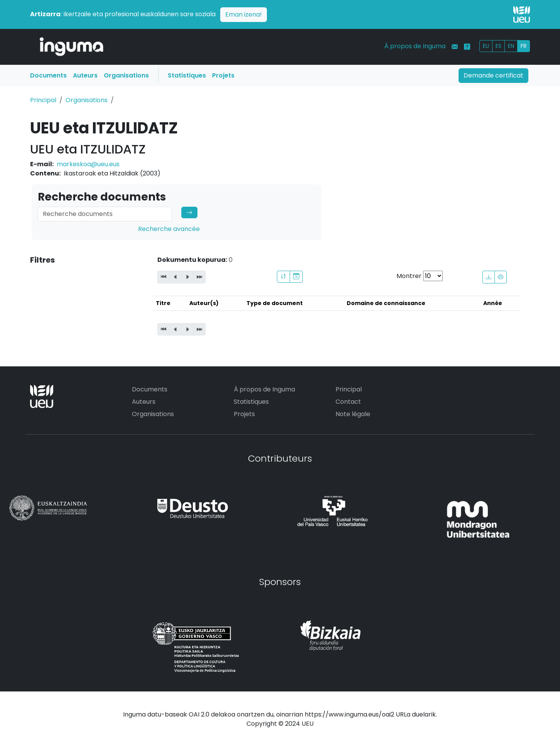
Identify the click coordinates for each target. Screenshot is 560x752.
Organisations (126, 75)
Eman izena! (244, 14)
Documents (48, 75)
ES (498, 46)
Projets (223, 75)
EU (486, 46)
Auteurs (85, 75)
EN (511, 46)
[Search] (105, 214)
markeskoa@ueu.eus (88, 164)
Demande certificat (493, 75)
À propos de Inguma (415, 46)
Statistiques (187, 75)
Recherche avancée (169, 229)
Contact (348, 402)
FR (524, 46)
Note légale (353, 414)
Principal (43, 100)
